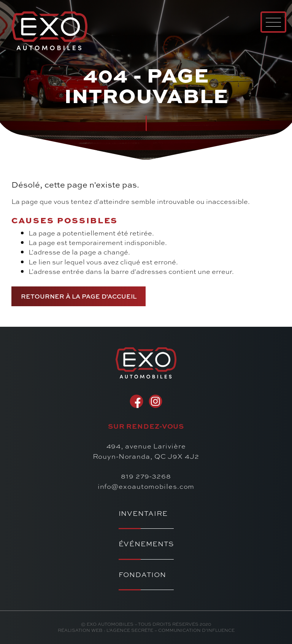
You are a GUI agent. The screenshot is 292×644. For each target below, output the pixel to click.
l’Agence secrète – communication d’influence (171, 630)
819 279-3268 (146, 476)
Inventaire (143, 513)
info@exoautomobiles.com (146, 486)
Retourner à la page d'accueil (79, 296)
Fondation (142, 575)
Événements (146, 544)
